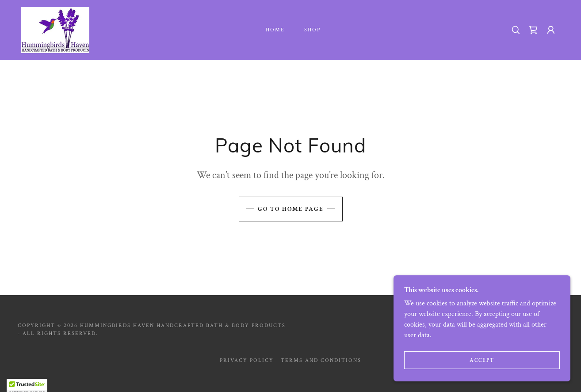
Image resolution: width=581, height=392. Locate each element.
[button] (551, 30)
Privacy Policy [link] (247, 360)
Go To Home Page (291, 209)
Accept (482, 379)
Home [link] (275, 30)
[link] (55, 29)
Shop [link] (312, 30)
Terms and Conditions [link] (321, 360)
